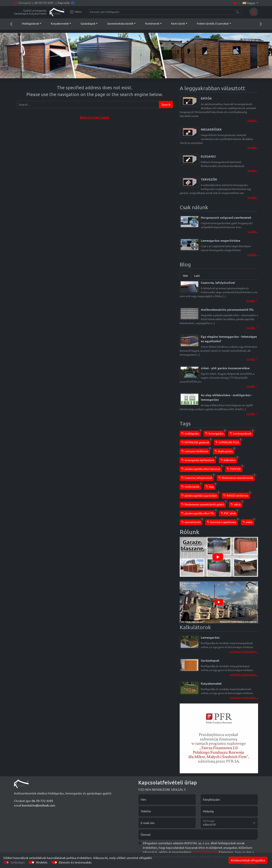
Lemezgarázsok (241, 433)
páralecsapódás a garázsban (200, 495)
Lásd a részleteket (205, 852)
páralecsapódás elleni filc (199, 513)
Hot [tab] (185, 276)
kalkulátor (229, 459)
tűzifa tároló (191, 486)
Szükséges (18, 862)
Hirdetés (42, 862)
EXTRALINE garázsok (196, 442)
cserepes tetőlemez (196, 451)
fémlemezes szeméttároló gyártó (204, 504)
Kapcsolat (64, 3)
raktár (236, 504)
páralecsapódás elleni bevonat (202, 468)
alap (211, 486)
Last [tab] (197, 276)
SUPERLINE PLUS (228, 442)
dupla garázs (225, 451)
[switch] (31, 862)
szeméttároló (192, 522)
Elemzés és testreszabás (75, 862)
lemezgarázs (215, 433)
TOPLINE (235, 468)
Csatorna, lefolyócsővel (198, 477)
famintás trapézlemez (222, 522)
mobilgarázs (191, 433)
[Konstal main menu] (76, 12)
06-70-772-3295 (44, 3)
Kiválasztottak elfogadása (248, 860)
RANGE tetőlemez (237, 495)
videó (248, 522)
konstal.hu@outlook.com (39, 805)
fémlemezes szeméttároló (237, 477)
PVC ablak (229, 513)
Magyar (249, 3)
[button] (28, 24)
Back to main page (95, 117)
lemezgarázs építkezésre (199, 459)
